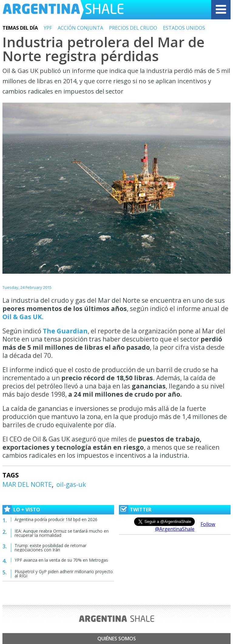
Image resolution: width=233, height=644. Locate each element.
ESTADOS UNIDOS (184, 28)
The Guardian (65, 331)
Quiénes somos (117, 639)
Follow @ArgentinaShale (185, 527)
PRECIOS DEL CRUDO (133, 28)
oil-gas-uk (71, 484)
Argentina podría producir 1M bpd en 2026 (56, 519)
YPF (48, 28)
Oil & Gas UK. (23, 317)
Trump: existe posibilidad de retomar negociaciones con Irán (51, 548)
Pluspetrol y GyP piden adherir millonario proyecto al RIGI (64, 574)
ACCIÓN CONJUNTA (80, 28)
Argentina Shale (63, 10)
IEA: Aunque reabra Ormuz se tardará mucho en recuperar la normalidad (62, 533)
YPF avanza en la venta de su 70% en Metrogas (61, 560)
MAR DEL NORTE (27, 484)
